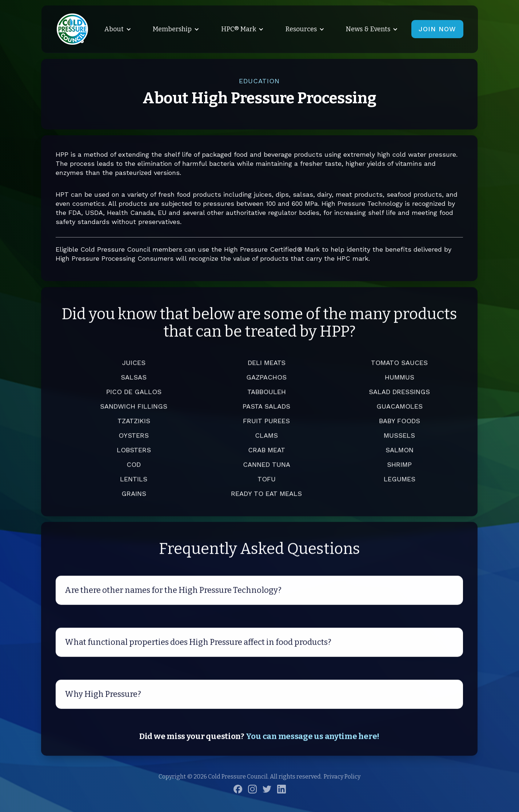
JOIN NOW (437, 29)
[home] (72, 29)
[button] (117, 29)
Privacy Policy (342, 777)
